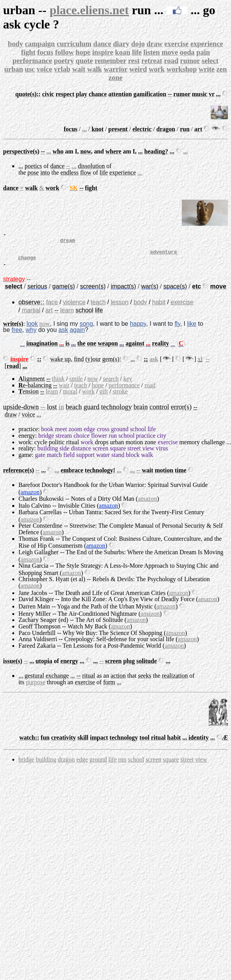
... (85, 129)
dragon (66, 765)
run (113, 441)
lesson (120, 308)
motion (134, 448)
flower (99, 441)
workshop (182, 69)
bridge (46, 441)
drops (102, 448)
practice (28, 435)
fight (28, 52)
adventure (163, 256)
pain (203, 52)
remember (110, 61)
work (157, 69)
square (118, 454)
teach (98, 308)
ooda (187, 52)
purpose (36, 688)
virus (162, 454)
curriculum (74, 44)
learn (67, 316)
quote (84, 61)
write (207, 69)
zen (222, 69)
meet (61, 435)
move (170, 52)
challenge (213, 448)
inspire (103, 52)
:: (42, 308)
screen (101, 454)
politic (57, 448)
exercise (177, 44)
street (134, 454)
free (17, 336)
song (86, 329)
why (31, 336)
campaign (40, 44)
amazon (30, 498)
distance (81, 454)
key (128, 384)
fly (177, 329)
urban (14, 69)
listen (152, 52)
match (54, 461)
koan (123, 52)
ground (120, 435)
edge (90, 435)
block (133, 461)
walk (95, 69)
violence (74, 308)
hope (83, 52)
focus (45, 52)
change (27, 263)
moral (70, 397)
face (52, 308)
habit (159, 308)
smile (76, 384)
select (210, 61)
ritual (73, 448)
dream (67, 242)
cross (103, 435)
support (85, 461)
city (161, 441)
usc (30, 69)
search (111, 384)
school (138, 435)
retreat (152, 61)
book (47, 435)
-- (68, 166)
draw (155, 44)
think (58, 384)
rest (134, 61)
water (103, 461)
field (69, 461)
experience (207, 44)
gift (104, 397)
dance (102, 44)
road (171, 61)
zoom (75, 435)
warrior (116, 69)
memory (190, 448)
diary (121, 44)
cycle (41, 448)
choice (81, 441)
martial (31, 316)
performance (32, 61)
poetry (64, 61)
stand (118, 461)
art (49, 316)
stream (64, 441)
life (137, 52)
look (32, 329)
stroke (120, 397)
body (16, 44)
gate (40, 461)
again (77, 336)
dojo (138, 44)
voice (44, 69)
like (192, 329)
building (47, 454)
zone (115, 77)
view (148, 454)
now (45, 329)
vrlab (62, 69)
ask (63, 336)
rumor (190, 61)
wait (79, 69)
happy (138, 329)
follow (64, 52)
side (65, 454)
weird (138, 69)
